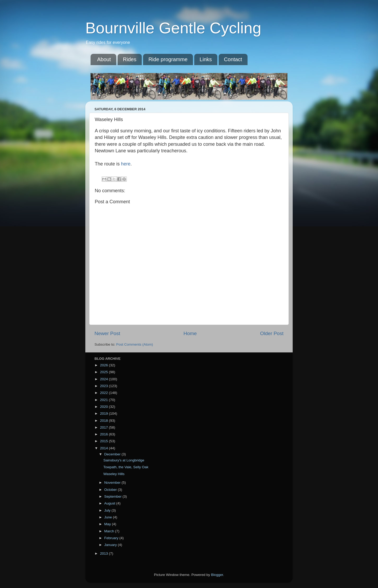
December (113, 454)
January (111, 545)
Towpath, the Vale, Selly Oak (126, 467)
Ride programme (168, 59)
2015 (104, 441)
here (126, 164)
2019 (104, 413)
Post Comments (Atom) (135, 344)
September (113, 496)
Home (190, 333)
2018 (104, 421)
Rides (130, 59)
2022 (104, 393)
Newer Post (107, 333)
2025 (104, 372)
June (109, 517)
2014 (104, 448)
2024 (104, 379)
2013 (104, 553)
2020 (104, 407)
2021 (104, 400)
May (108, 524)
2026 (104, 365)
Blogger (217, 575)
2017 (104, 427)
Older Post (272, 333)
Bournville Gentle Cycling (173, 28)
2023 (104, 386)
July (108, 510)
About (104, 59)
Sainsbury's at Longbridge (124, 460)
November (113, 483)
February (112, 538)
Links (206, 59)
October (111, 490)
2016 (104, 434)
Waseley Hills (114, 474)
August (110, 503)
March (110, 531)
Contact (233, 59)
